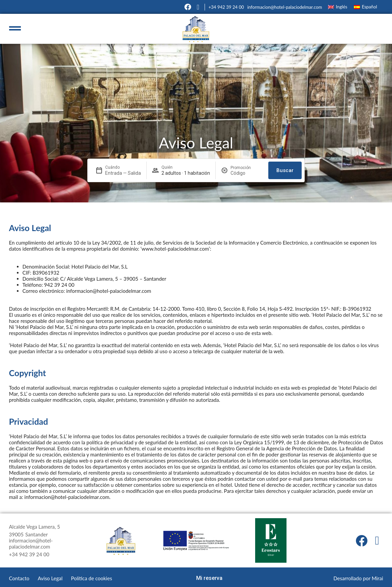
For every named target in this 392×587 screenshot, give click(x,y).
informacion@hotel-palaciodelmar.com (285, 7)
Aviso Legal (50, 578)
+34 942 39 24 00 (226, 7)
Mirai (378, 578)
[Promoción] (247, 173)
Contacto (19, 578)
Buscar (285, 170)
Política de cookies (92, 578)
